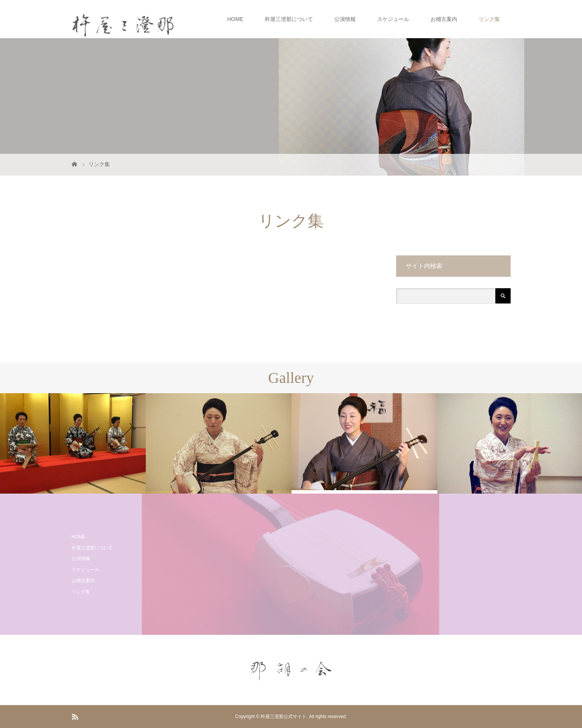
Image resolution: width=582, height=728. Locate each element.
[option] (73, 444)
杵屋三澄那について (289, 19)
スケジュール (393, 19)
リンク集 (489, 19)
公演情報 (345, 19)
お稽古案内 (444, 19)
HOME (235, 19)
